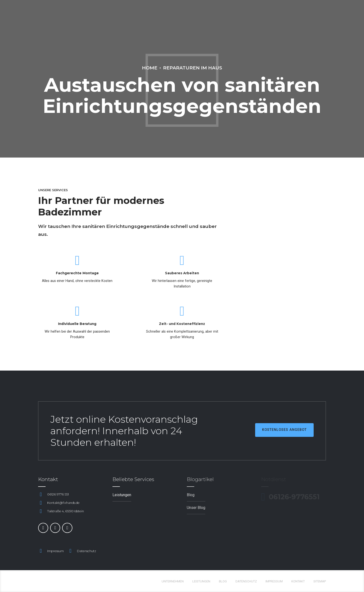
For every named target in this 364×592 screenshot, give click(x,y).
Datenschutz (87, 551)
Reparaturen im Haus (193, 68)
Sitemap (320, 581)
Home (150, 68)
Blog (223, 581)
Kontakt (298, 581)
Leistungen (201, 581)
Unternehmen (173, 581)
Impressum (56, 551)
